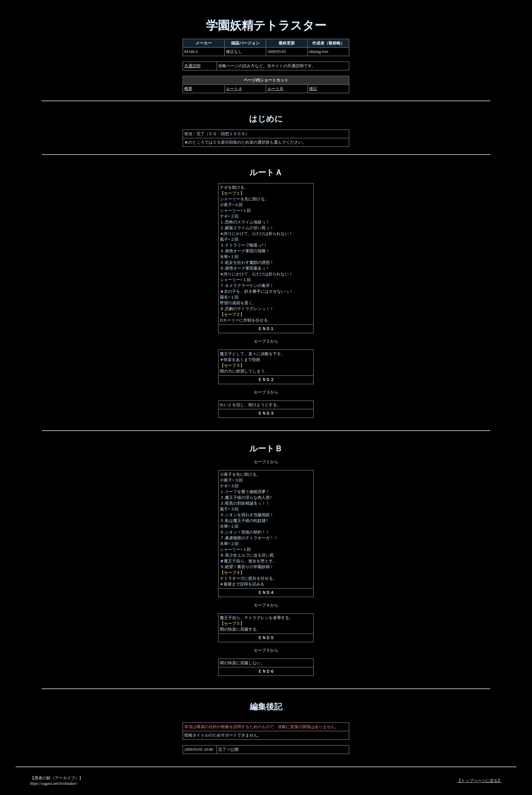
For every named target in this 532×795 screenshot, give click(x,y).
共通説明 (192, 66)
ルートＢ (275, 89)
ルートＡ (234, 89)
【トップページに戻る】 (479, 781)
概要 (188, 89)
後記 (313, 89)
